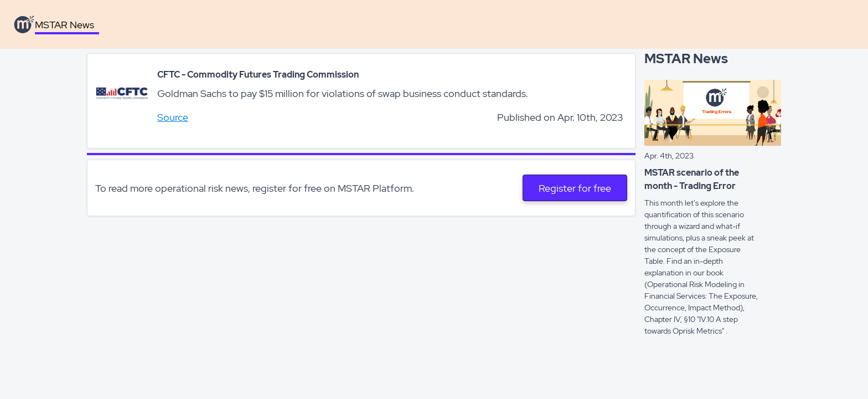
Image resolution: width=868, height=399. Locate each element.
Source (173, 117)
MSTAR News (64, 25)
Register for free (575, 188)
